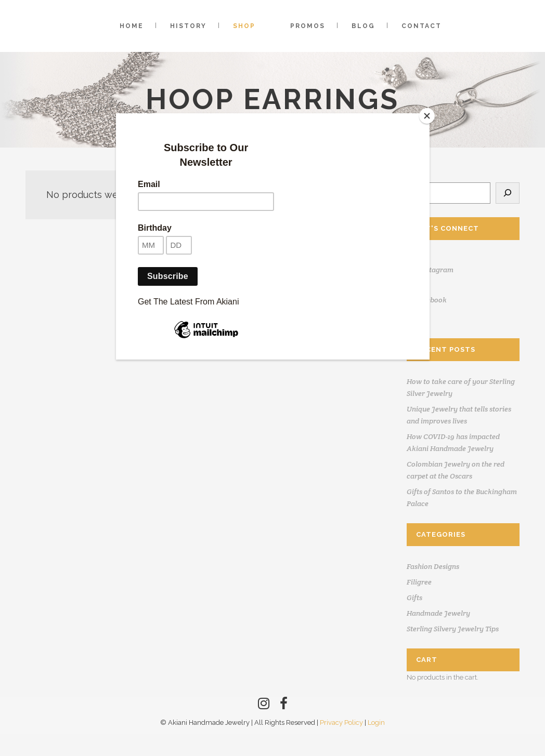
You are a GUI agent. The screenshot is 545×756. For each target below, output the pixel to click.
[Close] (427, 116)
